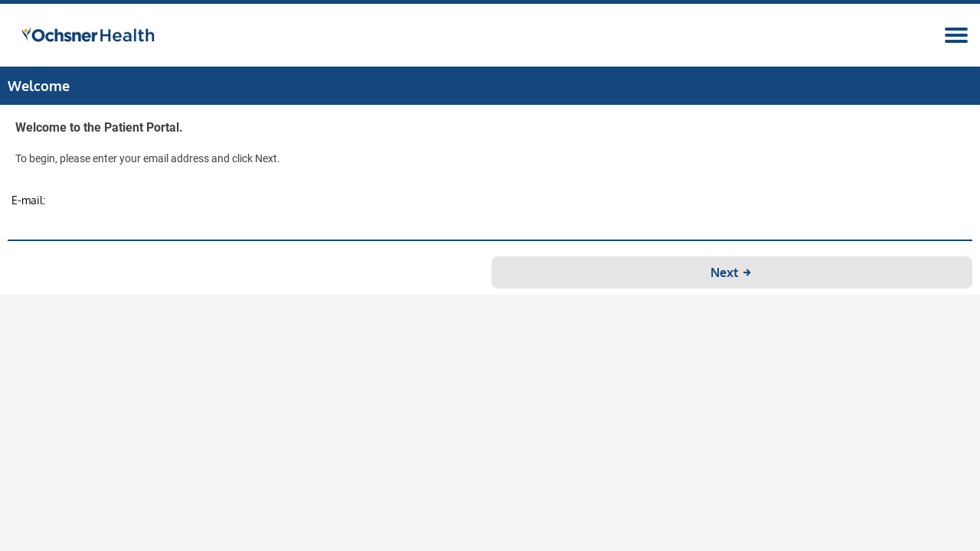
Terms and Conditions (510, 540)
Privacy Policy (599, 540)
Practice (259, 107)
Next (567, 355)
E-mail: (358, 283)
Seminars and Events (145, 107)
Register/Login (853, 57)
